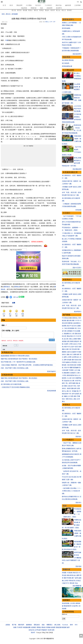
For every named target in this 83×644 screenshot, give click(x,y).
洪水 (79, 328)
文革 (78, 399)
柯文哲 (64, 336)
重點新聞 (19, 5)
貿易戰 (64, 326)
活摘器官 (73, 373)
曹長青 (72, 583)
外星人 (71, 399)
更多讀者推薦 (52, 392)
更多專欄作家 (77, 586)
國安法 (78, 323)
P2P (68, 368)
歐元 (78, 357)
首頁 (3, 14)
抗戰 (78, 388)
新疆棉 (72, 328)
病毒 (73, 321)
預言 (64, 399)
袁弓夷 (64, 331)
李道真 (64, 575)
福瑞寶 (53, 627)
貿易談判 (76, 341)
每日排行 (38, 5)
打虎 (70, 349)
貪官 (77, 347)
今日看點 (29, 5)
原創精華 (50, 8)
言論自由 (67, 381)
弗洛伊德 (70, 336)
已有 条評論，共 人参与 (10, 331)
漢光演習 (65, 323)
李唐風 (69, 578)
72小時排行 (48, 5)
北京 (79, 362)
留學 (70, 383)
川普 (79, 318)
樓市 (73, 360)
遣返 (77, 383)
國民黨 (70, 323)
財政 (77, 360)
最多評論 (59, 5)
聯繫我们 (50, 625)
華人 (80, 381)
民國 (72, 388)
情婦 (80, 347)
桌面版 (8, 625)
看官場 (19, 10)
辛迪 (76, 583)
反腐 (67, 349)
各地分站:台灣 (33, 630)
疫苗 (79, 334)
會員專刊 (59, 8)
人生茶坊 (73, 603)
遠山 (75, 575)
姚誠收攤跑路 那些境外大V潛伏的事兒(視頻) (15, 357)
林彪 (63, 394)
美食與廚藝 (66, 603)
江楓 (63, 583)
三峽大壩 (67, 328)
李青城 (71, 581)
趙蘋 (80, 578)
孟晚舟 (75, 339)
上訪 (75, 370)
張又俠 (74, 326)
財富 (80, 360)
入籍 (68, 386)
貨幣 (65, 357)
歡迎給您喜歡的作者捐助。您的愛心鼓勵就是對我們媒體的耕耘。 (22, 246)
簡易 (74, 573)
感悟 (75, 396)
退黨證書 (59, 627)
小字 (54, 22)
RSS (76, 625)
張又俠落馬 (66, 63)
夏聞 (78, 575)
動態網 (64, 627)
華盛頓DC (45, 630)
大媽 (68, 365)
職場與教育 (67, 606)
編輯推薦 (68, 5)
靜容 (67, 581)
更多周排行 (78, 312)
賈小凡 (78, 573)
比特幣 (74, 357)
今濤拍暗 (70, 573)
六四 (73, 334)
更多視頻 (78, 566)
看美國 (25, 10)
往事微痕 (70, 331)
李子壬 (67, 583)
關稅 (79, 339)
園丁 (73, 578)
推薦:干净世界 (18, 627)
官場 (73, 349)
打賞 (46, 22)
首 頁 (4, 5)
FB (77, 352)
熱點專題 (24, 8)
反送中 (73, 347)
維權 (67, 370)
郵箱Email (64, 614)
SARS (73, 378)
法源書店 (33, 627)
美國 (71, 341)
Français (39, 633)
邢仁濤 (75, 581)
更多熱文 (78, 437)
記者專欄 (77, 5)
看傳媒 (48, 627)
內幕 (65, 347)
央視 (77, 381)
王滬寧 (66, 344)
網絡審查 (67, 373)
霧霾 (71, 368)
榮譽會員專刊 (68, 19)
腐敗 (63, 349)
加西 (53, 630)
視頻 (41, 8)
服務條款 (29, 625)
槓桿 (78, 354)
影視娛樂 (15, 14)
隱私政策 (37, 625)
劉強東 (64, 365)
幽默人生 (67, 396)
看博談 (41, 10)
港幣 (65, 360)
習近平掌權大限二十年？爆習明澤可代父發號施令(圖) (18, 363)
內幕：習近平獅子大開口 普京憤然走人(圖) (15, 369)
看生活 (64, 10)
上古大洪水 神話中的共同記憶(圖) (77, 109)
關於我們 (21, 625)
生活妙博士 (75, 606)
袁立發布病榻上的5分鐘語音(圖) (11, 385)
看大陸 (14, 10)
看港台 (30, 10)
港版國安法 (67, 334)
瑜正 (79, 581)
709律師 (71, 370)
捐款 (43, 625)
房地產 (69, 360)
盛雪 (77, 578)
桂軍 (75, 388)
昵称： (4, 325)
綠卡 (72, 386)
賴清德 (64, 321)
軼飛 (71, 575)
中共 (78, 336)
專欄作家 (34, 8)
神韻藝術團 (27, 627)
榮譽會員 (7, 287)
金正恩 (66, 339)
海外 (79, 386)
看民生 (36, 10)
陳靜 (65, 578)
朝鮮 (80, 352)
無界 (68, 627)
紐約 (40, 630)
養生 (63, 402)
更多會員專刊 (77, 54)
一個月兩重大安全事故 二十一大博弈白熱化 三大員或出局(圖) (72, 491)
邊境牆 (64, 341)
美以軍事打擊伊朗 (68, 60)
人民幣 (69, 357)
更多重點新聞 (77, 169)
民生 (75, 386)
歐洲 (50, 630)
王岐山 (71, 339)
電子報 (14, 625)
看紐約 (47, 10)
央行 (71, 354)
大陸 (65, 368)
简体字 (33, 633)
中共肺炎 (65, 318)
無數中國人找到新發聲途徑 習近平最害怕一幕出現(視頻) (19, 360)
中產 (63, 362)
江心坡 (69, 378)
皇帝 (73, 394)
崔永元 (75, 344)
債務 (75, 354)
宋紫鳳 (64, 573)
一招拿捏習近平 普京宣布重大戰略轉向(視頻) (15, 388)
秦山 (63, 581)
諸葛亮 (77, 394)
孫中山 (64, 391)
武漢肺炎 (74, 318)
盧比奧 (69, 321)
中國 (7, 40)
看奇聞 (69, 10)
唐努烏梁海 (70, 375)
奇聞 (67, 399)
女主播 (72, 381)
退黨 (76, 334)
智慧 (72, 396)
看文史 (58, 10)
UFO (74, 336)
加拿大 (64, 354)
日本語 (51, 633)
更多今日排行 (77, 268)
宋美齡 (74, 391)
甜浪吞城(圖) (66, 28)
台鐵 (74, 323)
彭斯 (68, 341)
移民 (63, 383)
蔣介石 (69, 391)
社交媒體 (73, 352)
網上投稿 (57, 625)
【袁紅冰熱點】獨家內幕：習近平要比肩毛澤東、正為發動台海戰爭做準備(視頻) (27, 366)
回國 (65, 386)
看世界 (53, 10)
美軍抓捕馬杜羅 (67, 66)
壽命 (75, 399)
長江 (76, 328)
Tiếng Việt (45, 633)
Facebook (65, 625)
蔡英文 (75, 362)
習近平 (69, 326)
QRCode (16, 297)
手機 (78, 396)
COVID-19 (78, 321)
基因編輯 (76, 368)
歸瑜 (68, 575)
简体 (78, 2)
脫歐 (68, 354)
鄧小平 (79, 391)
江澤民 (71, 344)
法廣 (68, 352)
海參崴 (67, 362)
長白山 (77, 375)
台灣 (71, 362)
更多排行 (78, 503)
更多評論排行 (52, 372)
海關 (74, 383)
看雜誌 (39, 627)
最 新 (11, 5)
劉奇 (67, 394)
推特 (71, 625)
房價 (71, 365)
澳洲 (68, 388)
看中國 (77, 349)
